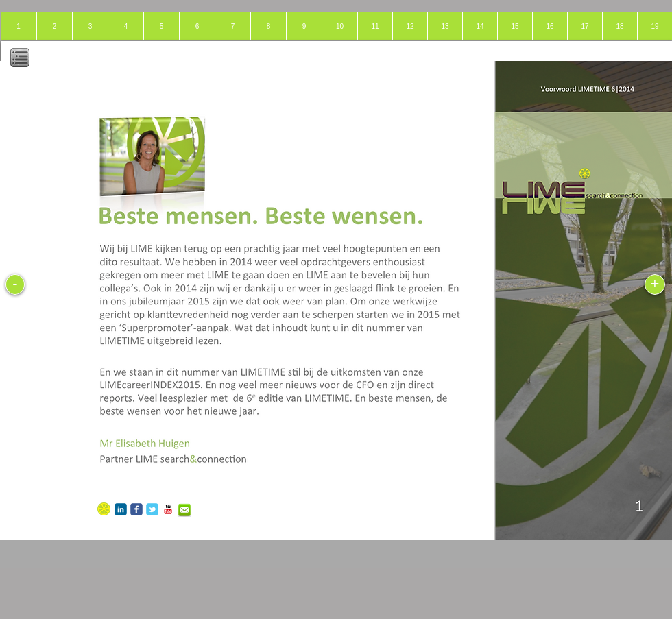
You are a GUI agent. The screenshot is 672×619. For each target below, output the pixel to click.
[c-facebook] (136, 509)
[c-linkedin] (121, 509)
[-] (15, 284)
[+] (655, 284)
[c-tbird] (152, 509)
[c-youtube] (168, 509)
